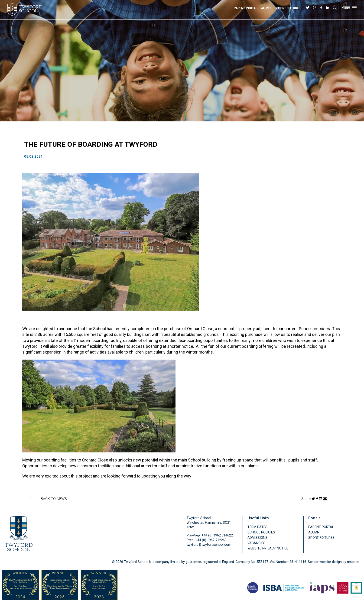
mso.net (353, 562)
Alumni (267, 8)
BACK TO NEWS (54, 499)
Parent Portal (245, 8)
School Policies (261, 532)
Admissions (257, 538)
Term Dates (257, 527)
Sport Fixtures (288, 8)
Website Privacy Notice (268, 548)
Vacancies (256, 543)
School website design (325, 562)
